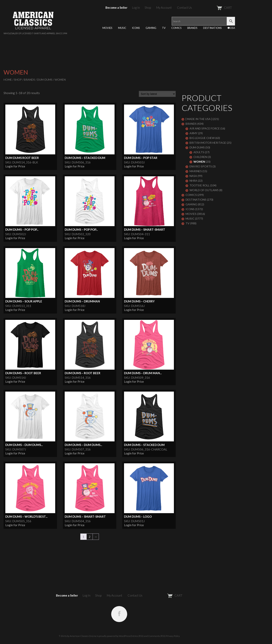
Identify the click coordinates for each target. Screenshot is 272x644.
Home (8, 80)
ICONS (136, 28)
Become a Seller (116, 8)
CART (215, 8)
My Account (164, 8)
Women (199, 162)
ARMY (193, 133)
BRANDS (192, 28)
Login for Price (15, 166)
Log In (136, 8)
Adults (199, 152)
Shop (148, 8)
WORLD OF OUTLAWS (204, 190)
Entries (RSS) (137, 636)
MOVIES (107, 28)
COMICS (176, 28)
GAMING (151, 28)
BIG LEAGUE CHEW (202, 138)
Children (200, 157)
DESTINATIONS (212, 28)
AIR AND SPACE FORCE (205, 128)
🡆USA (231, 28)
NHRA (193, 181)
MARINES (196, 171)
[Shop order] (157, 94)
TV (164, 28)
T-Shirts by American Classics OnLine (78, 636)
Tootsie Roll (199, 185)
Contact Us (184, 8)
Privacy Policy (173, 636)
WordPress (125, 636)
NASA (193, 176)
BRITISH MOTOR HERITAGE (208, 143)
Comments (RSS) (157, 636)
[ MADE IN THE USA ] (199, 119)
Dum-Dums (45, 80)
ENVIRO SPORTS (201, 166)
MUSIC (122, 28)
